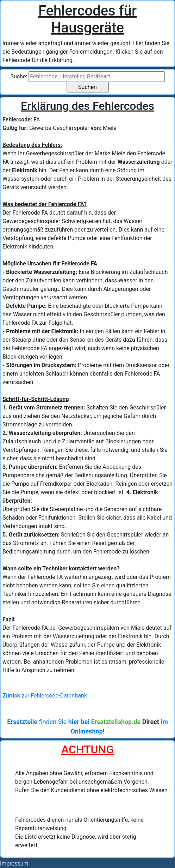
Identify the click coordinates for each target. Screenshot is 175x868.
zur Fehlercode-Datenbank (45, 696)
